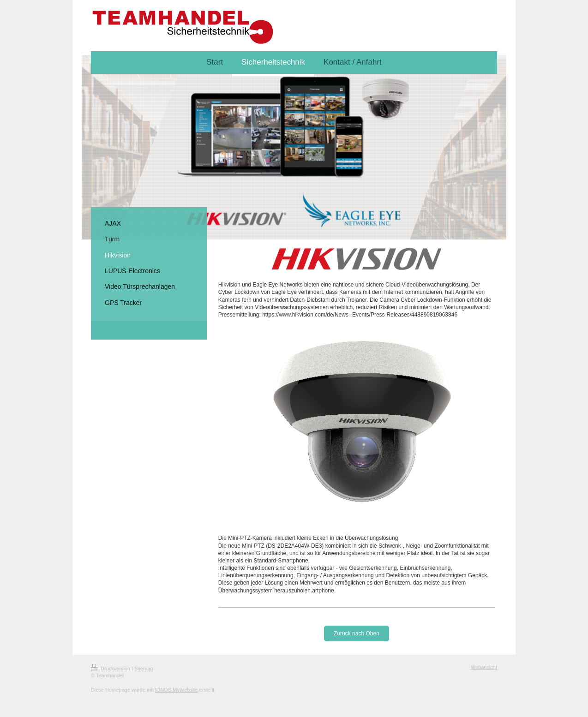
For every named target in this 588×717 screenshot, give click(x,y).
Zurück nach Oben (357, 633)
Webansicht (484, 667)
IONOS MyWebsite (177, 690)
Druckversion (111, 669)
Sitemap (144, 669)
